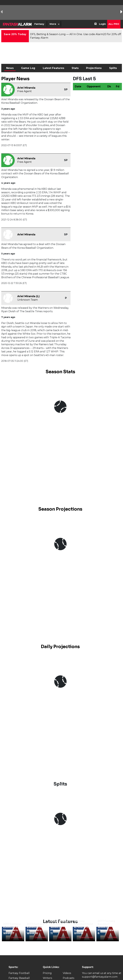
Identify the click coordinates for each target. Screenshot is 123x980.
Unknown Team (28, 300)
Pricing (47, 973)
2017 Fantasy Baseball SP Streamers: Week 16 (35, 929)
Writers (47, 978)
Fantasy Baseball (19, 978)
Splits (113, 68)
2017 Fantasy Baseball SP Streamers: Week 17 (12, 929)
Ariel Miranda (26, 88)
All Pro (114, 24)
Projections (94, 68)
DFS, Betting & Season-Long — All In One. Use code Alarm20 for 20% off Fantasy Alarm (76, 36)
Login (102, 24)
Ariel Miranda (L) (28, 296)
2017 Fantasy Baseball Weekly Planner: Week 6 (107, 927)
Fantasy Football (19, 973)
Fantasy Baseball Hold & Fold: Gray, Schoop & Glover (83, 927)
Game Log (28, 68)
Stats (75, 68)
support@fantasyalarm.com (100, 977)
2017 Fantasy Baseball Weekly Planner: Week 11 (60, 927)
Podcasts (68, 978)
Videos (67, 973)
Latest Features (53, 68)
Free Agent (24, 91)
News (10, 68)
